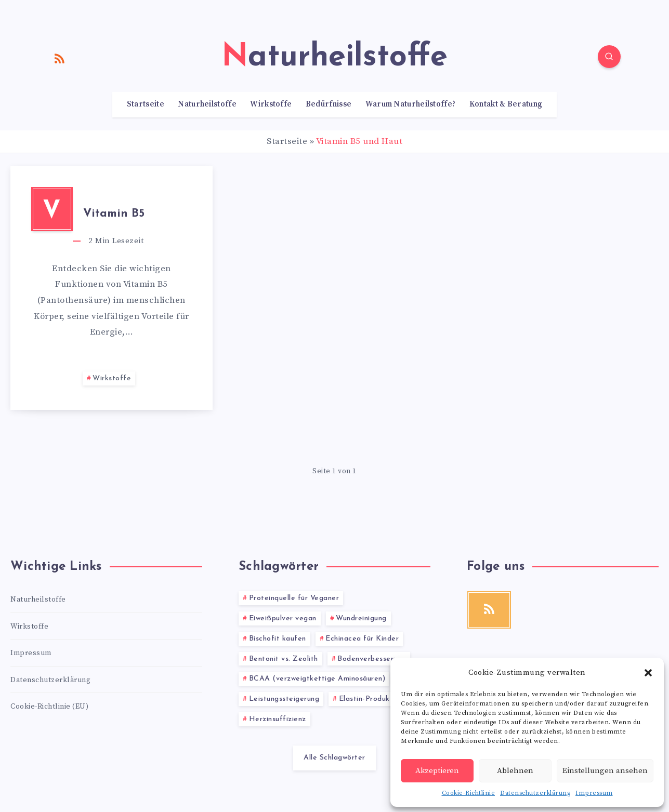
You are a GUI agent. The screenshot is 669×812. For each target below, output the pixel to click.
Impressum (594, 793)
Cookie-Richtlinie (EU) (49, 707)
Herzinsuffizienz (278, 719)
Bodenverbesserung (372, 659)
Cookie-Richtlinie (469, 793)
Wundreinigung (361, 618)
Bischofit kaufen (278, 639)
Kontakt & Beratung (506, 104)
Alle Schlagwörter (335, 758)
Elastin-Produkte (368, 699)
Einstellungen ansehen (605, 771)
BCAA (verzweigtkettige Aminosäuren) (317, 679)
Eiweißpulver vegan (283, 618)
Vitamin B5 (114, 214)
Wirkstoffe (271, 104)
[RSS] (60, 58)
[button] (648, 673)
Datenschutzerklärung (535, 793)
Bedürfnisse (329, 104)
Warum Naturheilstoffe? (411, 104)
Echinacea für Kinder (362, 639)
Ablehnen (515, 771)
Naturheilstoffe (207, 104)
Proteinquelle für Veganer (294, 598)
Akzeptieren (437, 771)
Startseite (146, 104)
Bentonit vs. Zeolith (284, 659)
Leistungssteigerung (284, 699)
